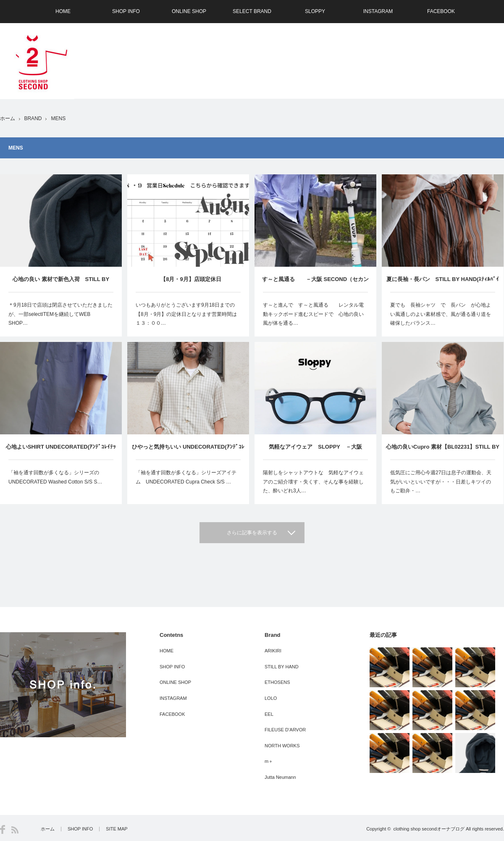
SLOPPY (315, 11)
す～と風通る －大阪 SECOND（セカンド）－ (315, 284)
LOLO (271, 698)
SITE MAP (117, 829)
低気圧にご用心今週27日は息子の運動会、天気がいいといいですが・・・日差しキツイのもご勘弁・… (441, 482)
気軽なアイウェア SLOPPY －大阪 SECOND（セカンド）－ (315, 452)
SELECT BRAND (252, 11)
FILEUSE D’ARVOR (285, 730)
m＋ (269, 761)
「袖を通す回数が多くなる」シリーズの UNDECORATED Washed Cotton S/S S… (56, 477)
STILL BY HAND (282, 667)
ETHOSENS (277, 682)
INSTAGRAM (378, 11)
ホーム (48, 829)
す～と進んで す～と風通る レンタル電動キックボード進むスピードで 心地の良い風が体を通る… (313, 314)
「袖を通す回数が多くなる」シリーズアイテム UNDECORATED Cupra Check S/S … (186, 477)
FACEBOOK (441, 11)
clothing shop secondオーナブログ (429, 829)
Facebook (3, 829)
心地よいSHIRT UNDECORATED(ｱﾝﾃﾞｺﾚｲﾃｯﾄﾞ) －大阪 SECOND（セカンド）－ (61, 452)
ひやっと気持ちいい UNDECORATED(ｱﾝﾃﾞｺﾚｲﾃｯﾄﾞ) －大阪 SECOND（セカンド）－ (188, 452)
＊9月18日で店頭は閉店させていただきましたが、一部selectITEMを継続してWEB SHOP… (60, 314)
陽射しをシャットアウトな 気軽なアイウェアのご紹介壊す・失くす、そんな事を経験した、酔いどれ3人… (313, 482)
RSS (15, 830)
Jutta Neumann (280, 777)
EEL (269, 714)
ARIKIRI (273, 651)
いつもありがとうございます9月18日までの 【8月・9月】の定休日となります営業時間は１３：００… (188, 314)
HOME (63, 11)
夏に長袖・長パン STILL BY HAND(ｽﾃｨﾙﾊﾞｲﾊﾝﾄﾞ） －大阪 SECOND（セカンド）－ (443, 284)
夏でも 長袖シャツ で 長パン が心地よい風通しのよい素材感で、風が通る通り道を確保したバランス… (441, 314)
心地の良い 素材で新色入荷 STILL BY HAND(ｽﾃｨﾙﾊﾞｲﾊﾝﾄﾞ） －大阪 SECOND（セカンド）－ (61, 284)
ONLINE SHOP (189, 11)
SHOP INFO (126, 11)
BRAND (33, 118)
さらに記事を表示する (252, 533)
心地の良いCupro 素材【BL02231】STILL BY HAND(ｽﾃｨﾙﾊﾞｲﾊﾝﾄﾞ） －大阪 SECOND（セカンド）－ (443, 452)
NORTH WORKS (282, 746)
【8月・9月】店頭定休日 (188, 279)
